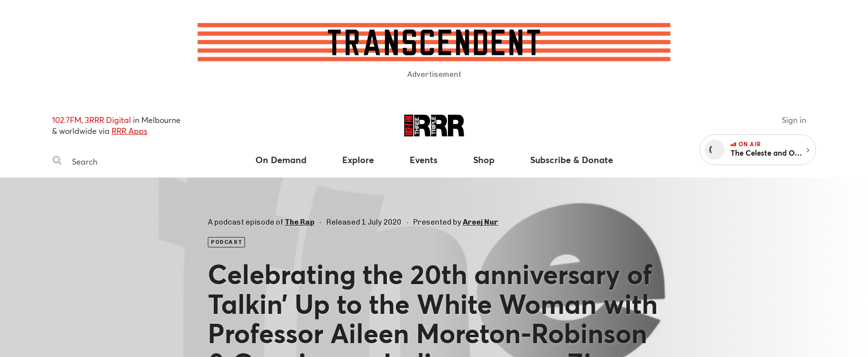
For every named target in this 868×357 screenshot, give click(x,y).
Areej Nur (480, 222)
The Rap (300, 222)
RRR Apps (129, 131)
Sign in (794, 120)
